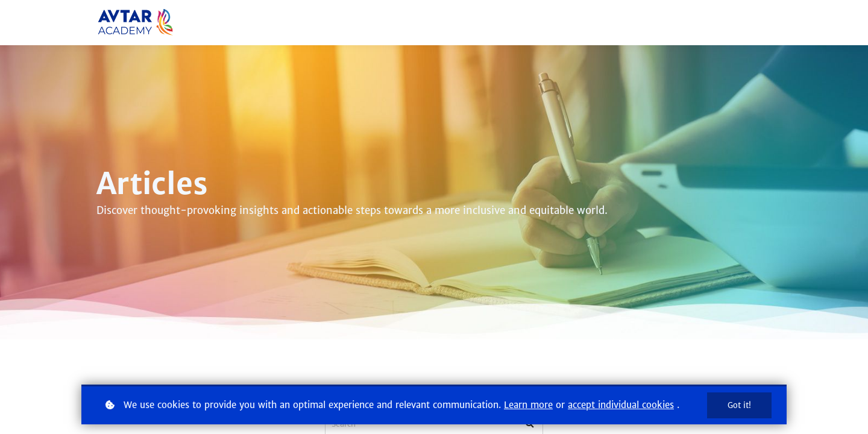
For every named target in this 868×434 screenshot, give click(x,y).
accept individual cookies (621, 405)
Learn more (528, 405)
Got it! (739, 405)
